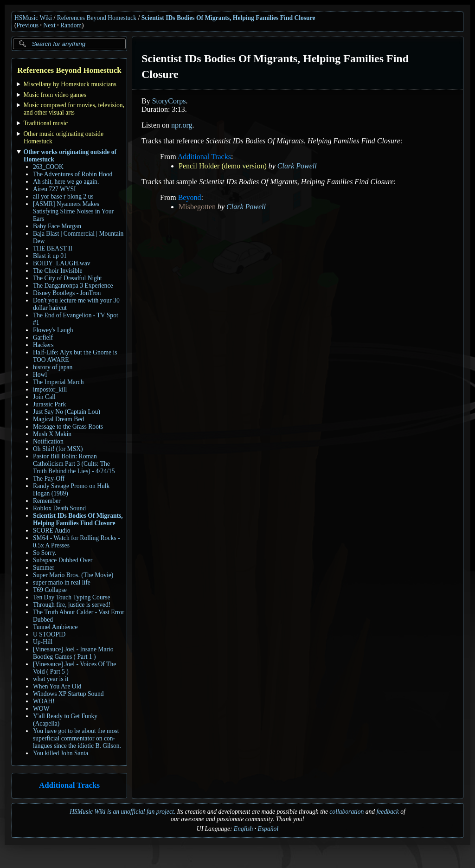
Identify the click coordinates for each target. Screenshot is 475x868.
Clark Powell (297, 166)
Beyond (190, 197)
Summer (44, 568)
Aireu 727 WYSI (55, 189)
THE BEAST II (53, 248)
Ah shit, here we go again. (66, 182)
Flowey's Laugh (53, 330)
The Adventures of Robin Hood (73, 174)
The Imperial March (58, 382)
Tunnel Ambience (55, 627)
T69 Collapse (50, 590)
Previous (28, 25)
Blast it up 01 (50, 256)
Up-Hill (43, 642)
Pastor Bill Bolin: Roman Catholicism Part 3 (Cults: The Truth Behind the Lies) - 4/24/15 (74, 464)
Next (49, 25)
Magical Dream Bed (58, 419)
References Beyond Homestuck (97, 18)
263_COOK (48, 167)
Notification (48, 441)
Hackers (43, 345)
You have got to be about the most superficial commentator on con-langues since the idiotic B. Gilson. (77, 738)
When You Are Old (57, 686)
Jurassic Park (49, 404)
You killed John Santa (61, 753)
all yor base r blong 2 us (63, 196)
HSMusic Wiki (33, 18)
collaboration (347, 812)
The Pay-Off (49, 479)
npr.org (182, 125)
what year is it (51, 679)
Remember (47, 501)
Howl (40, 375)
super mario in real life (62, 582)
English (244, 829)
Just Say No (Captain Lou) (67, 412)
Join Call (44, 397)
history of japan (53, 367)
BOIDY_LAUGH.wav (61, 263)
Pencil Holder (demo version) (223, 166)
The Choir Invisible (58, 271)
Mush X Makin (52, 434)
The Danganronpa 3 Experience (73, 286)
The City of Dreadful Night (67, 278)
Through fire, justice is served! (72, 605)
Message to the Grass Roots (68, 427)
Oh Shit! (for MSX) (58, 449)
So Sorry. (45, 553)
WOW (41, 709)
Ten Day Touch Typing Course (72, 597)
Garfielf (43, 338)
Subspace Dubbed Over (63, 560)
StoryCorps (169, 101)
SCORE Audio (51, 530)
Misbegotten (197, 207)
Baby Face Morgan (57, 226)
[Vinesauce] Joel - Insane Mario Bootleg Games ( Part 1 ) (73, 653)
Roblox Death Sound (59, 508)
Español (268, 829)
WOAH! (44, 701)
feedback (388, 812)
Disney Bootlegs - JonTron (67, 293)
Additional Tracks (69, 786)
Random (71, 25)
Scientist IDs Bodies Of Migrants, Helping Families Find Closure (228, 18)
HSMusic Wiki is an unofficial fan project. (122, 812)
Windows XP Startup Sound (68, 694)
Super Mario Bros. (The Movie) (73, 575)
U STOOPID (49, 634)
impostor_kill (50, 389)
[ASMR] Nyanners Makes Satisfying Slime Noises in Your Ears (73, 211)
